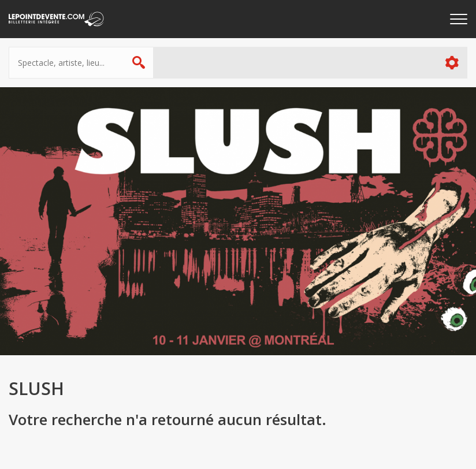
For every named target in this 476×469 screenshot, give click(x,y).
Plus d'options (451, 63)
